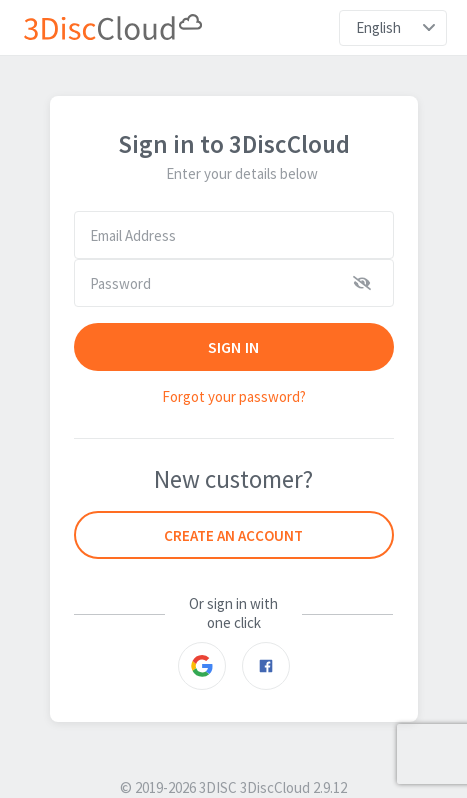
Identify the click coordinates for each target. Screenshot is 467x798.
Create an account (233, 535)
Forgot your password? (234, 396)
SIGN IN (233, 347)
